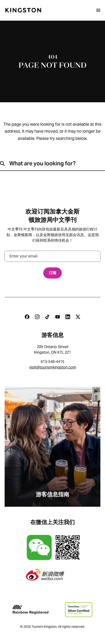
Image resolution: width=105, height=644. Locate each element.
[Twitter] (78, 317)
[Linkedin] (68, 317)
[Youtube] (58, 317)
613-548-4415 (52, 362)
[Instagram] (37, 317)
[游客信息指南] (52, 447)
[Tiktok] (47, 317)
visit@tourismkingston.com (53, 367)
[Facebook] (27, 317)
